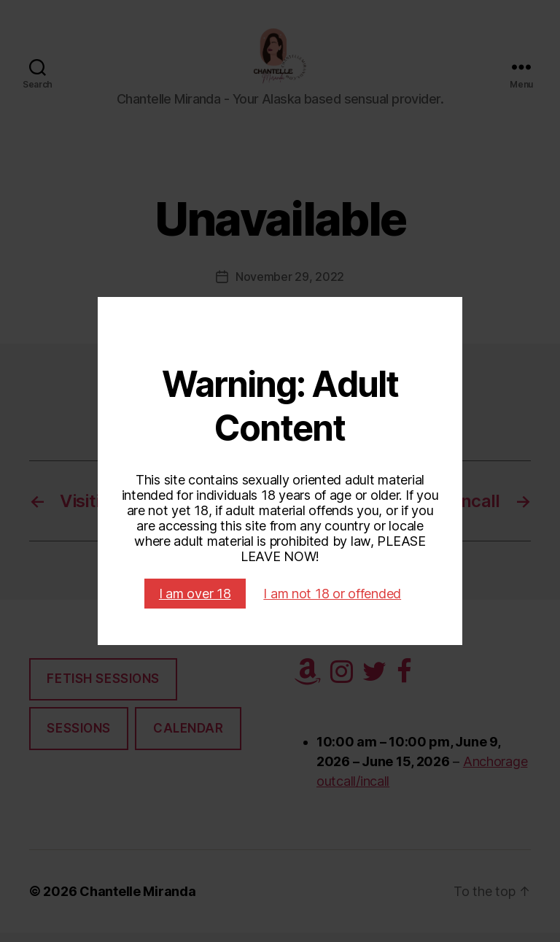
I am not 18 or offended (332, 594)
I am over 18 (195, 594)
